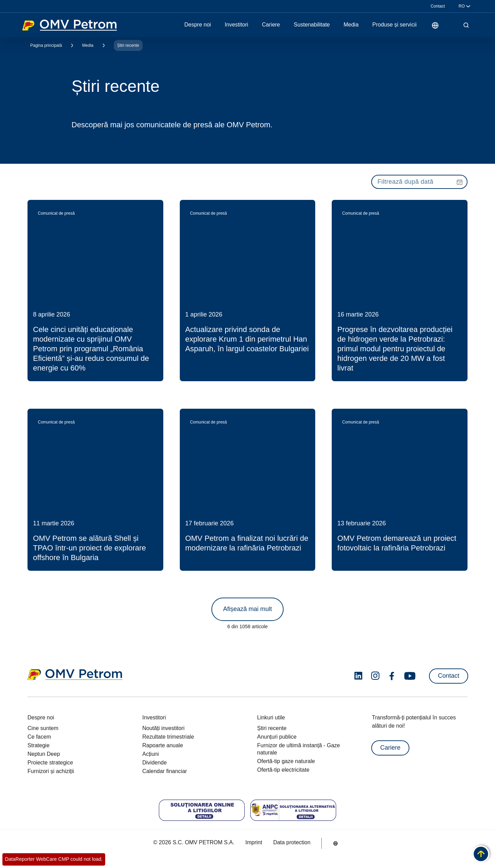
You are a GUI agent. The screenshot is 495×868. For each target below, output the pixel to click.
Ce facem (39, 737)
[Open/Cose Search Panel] (466, 25)
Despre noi (197, 25)
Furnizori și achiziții (51, 771)
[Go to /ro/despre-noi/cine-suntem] (435, 25)
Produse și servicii (394, 25)
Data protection (292, 842)
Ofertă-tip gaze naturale (286, 761)
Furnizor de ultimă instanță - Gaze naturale (299, 749)
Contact (438, 6)
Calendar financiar (165, 771)
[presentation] (419, 182)
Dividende (155, 763)
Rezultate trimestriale (168, 737)
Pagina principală (46, 45)
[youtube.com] (410, 676)
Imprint (254, 842)
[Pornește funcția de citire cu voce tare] (451, 25)
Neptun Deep (44, 754)
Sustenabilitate (312, 25)
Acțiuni (151, 754)
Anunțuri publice (277, 737)
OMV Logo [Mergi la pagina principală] (69, 25)
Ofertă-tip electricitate (283, 770)
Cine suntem (43, 728)
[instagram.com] (375, 676)
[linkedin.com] (358, 676)
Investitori (236, 25)
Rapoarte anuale (163, 745)
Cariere (271, 25)
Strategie (38, 745)
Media (351, 25)
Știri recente (128, 45)
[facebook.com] (392, 676)
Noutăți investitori (163, 728)
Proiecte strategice (50, 763)
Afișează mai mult (247, 609)
